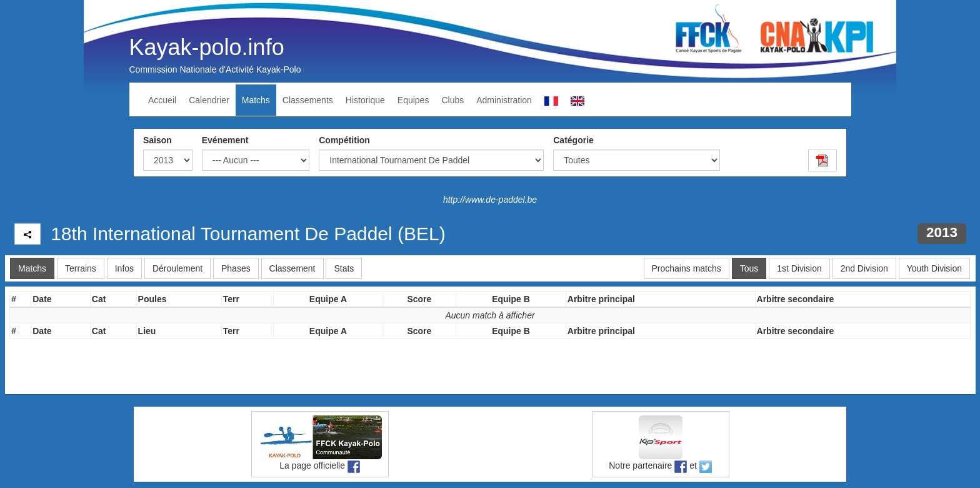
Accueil (162, 100)
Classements (308, 100)
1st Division (799, 268)
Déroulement (177, 268)
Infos (124, 268)
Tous (749, 268)
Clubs (452, 100)
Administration (504, 100)
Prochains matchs (687, 268)
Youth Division (934, 268)
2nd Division (864, 268)
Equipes (413, 100)
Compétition (344, 140)
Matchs (256, 100)
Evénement (225, 140)
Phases (236, 268)
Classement (292, 268)
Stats (344, 268)
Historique (365, 100)
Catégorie (573, 140)
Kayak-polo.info (207, 47)
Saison (157, 140)
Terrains (81, 268)
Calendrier (209, 100)
